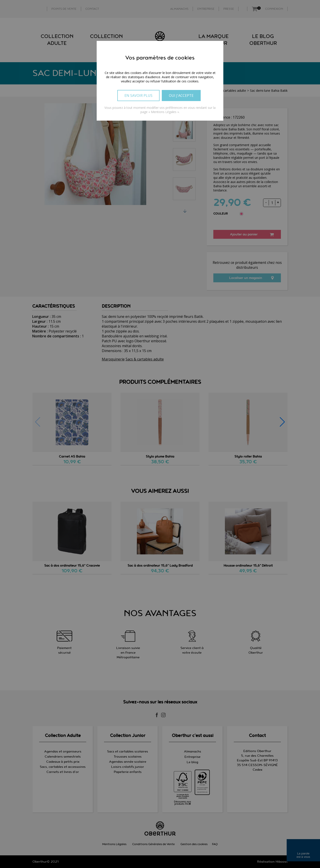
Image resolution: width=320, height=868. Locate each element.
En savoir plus (138, 96)
